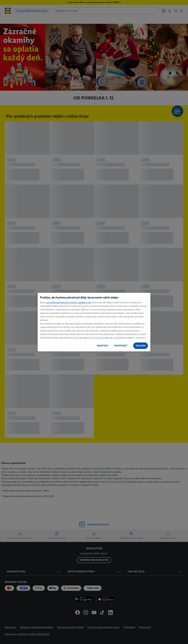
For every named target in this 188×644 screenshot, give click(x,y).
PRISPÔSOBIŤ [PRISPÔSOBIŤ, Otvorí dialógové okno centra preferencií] (121, 346)
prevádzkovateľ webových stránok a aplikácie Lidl (69, 302)
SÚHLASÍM (141, 346)
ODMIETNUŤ (102, 346)
